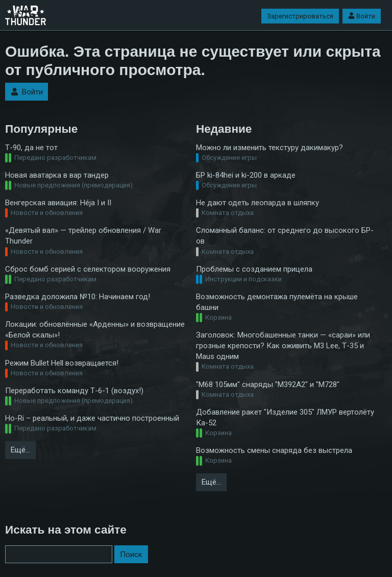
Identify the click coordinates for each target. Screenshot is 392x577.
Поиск (131, 555)
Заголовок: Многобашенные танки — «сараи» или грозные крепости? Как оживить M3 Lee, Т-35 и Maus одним (283, 346)
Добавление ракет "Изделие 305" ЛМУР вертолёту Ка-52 (285, 417)
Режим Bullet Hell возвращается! (62, 363)
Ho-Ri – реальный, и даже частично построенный (92, 418)
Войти (362, 16)
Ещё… (20, 450)
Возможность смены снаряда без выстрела (274, 450)
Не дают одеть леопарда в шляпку (258, 203)
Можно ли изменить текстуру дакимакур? (269, 148)
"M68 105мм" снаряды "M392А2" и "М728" (268, 384)
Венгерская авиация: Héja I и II (58, 203)
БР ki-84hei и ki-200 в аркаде (246, 175)
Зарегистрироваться (300, 16)
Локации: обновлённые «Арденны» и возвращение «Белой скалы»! (95, 330)
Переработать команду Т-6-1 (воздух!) (74, 391)
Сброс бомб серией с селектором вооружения (88, 269)
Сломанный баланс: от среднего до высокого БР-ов (285, 236)
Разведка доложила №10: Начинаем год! (78, 297)
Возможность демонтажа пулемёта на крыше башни (277, 302)
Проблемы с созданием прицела (254, 269)
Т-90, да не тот (31, 148)
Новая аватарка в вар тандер (57, 175)
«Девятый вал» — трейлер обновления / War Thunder (83, 236)
